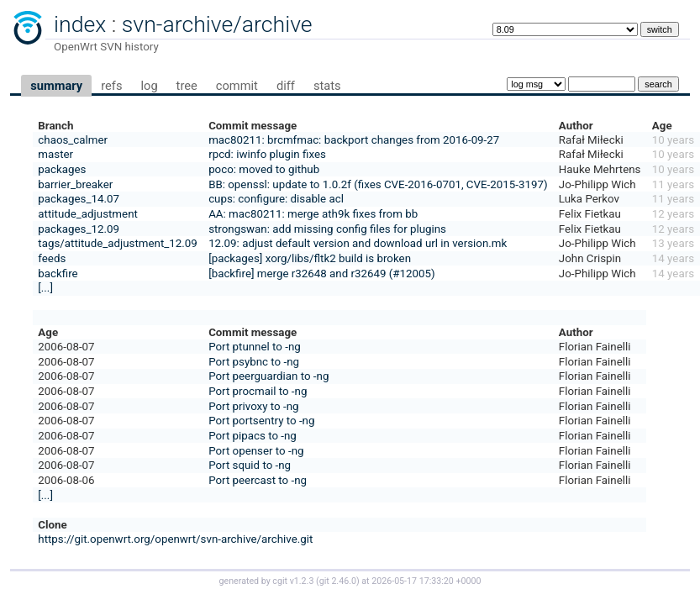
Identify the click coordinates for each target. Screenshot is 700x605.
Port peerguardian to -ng (268, 376)
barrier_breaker (75, 184)
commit (237, 86)
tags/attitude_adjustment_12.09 (118, 243)
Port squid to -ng (250, 465)
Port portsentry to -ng (261, 421)
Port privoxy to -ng (253, 406)
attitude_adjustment (88, 214)
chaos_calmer (73, 140)
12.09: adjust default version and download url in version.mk (358, 243)
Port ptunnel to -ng (255, 347)
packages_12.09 (79, 229)
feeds (52, 258)
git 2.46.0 (338, 581)
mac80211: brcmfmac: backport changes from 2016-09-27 (354, 140)
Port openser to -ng (256, 451)
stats (327, 86)
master (55, 154)
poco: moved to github (264, 169)
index (80, 24)
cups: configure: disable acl (276, 199)
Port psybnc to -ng (254, 362)
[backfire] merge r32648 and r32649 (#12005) (322, 274)
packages (62, 169)
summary (56, 86)
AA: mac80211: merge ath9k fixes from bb (313, 214)
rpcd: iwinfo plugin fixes (267, 154)
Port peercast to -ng (258, 480)
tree (187, 86)
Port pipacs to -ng (253, 436)
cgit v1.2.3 (293, 581)
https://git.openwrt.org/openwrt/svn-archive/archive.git (175, 539)
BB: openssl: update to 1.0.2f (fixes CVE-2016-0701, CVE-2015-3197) (378, 184)
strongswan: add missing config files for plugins (327, 229)
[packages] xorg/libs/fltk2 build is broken (310, 258)
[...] (45, 288)
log (149, 86)
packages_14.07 (79, 199)
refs (111, 86)
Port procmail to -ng (258, 391)
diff (286, 86)
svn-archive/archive (217, 24)
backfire (58, 274)
